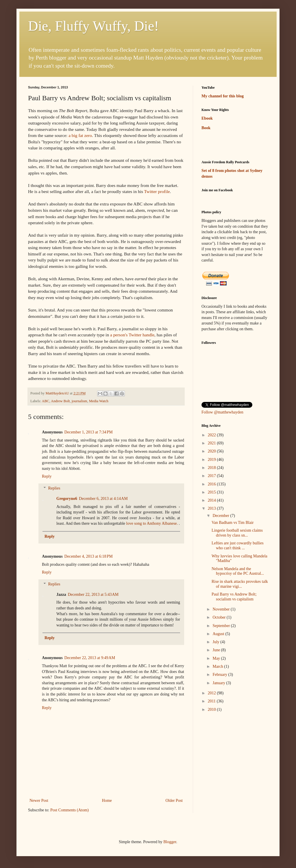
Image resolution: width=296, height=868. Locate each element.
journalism (79, 401)
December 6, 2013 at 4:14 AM (103, 499)
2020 (212, 451)
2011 (212, 701)
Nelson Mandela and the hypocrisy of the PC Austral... (238, 571)
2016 (212, 484)
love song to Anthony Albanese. (152, 523)
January (219, 683)
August (219, 634)
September (222, 626)
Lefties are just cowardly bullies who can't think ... (238, 546)
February (220, 675)
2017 (212, 476)
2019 (212, 460)
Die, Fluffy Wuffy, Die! (93, 26)
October (220, 617)
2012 (212, 693)
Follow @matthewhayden (222, 412)
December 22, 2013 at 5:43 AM (93, 595)
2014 (212, 500)
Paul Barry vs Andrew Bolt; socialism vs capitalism (234, 597)
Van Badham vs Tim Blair (233, 523)
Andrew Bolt (60, 401)
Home (107, 801)
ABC (46, 401)
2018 (212, 468)
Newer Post (39, 801)
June (217, 650)
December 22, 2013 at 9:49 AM (90, 658)
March (218, 666)
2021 (212, 443)
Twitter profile (157, 191)
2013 (212, 508)
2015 (212, 492)
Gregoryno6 (67, 499)
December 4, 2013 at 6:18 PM (89, 556)
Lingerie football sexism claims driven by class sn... (237, 533)
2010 (212, 710)
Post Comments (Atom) (70, 810)
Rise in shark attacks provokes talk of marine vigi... (240, 584)
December (221, 516)
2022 (212, 435)
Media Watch (99, 401)
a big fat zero (80, 135)
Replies (54, 488)
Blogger (170, 842)
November (222, 609)
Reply (47, 476)
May (217, 658)
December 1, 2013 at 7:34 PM (89, 432)
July (216, 642)
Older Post (174, 801)
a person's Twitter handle (132, 335)
